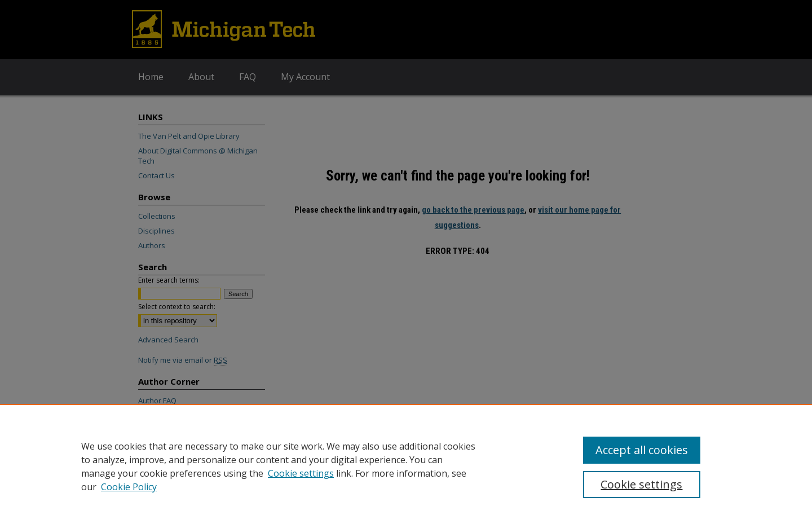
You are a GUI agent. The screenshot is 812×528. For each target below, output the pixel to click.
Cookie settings (301, 473)
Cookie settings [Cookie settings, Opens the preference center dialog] (641, 484)
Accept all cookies (642, 450)
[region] (406, 466)
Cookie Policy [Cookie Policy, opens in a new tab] (129, 487)
